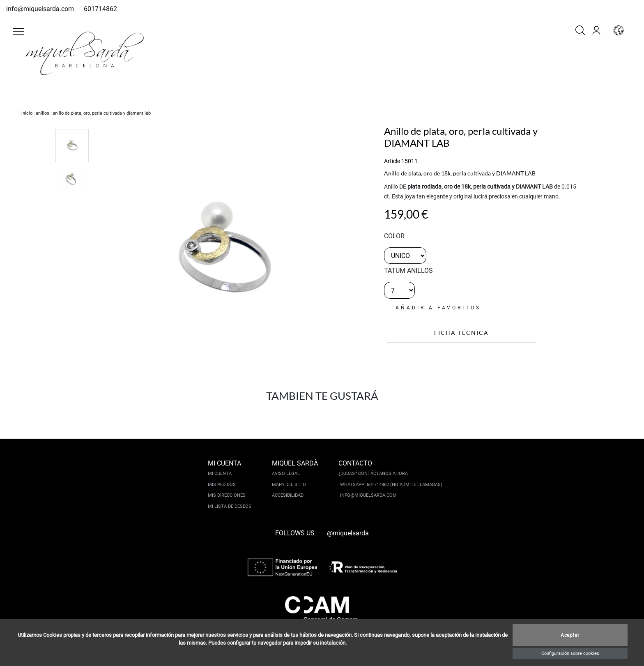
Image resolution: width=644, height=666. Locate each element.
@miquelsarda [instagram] (348, 533)
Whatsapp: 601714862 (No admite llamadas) (391, 485)
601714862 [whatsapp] (100, 9)
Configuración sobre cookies (570, 653)
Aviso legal (286, 474)
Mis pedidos (222, 485)
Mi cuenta (220, 474)
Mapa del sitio (289, 485)
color (394, 236)
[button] (18, 32)
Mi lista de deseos (230, 506)
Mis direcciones (227, 495)
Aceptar (570, 635)
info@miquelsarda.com (40, 9)
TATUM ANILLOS (408, 271)
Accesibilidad (288, 495)
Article (392, 161)
